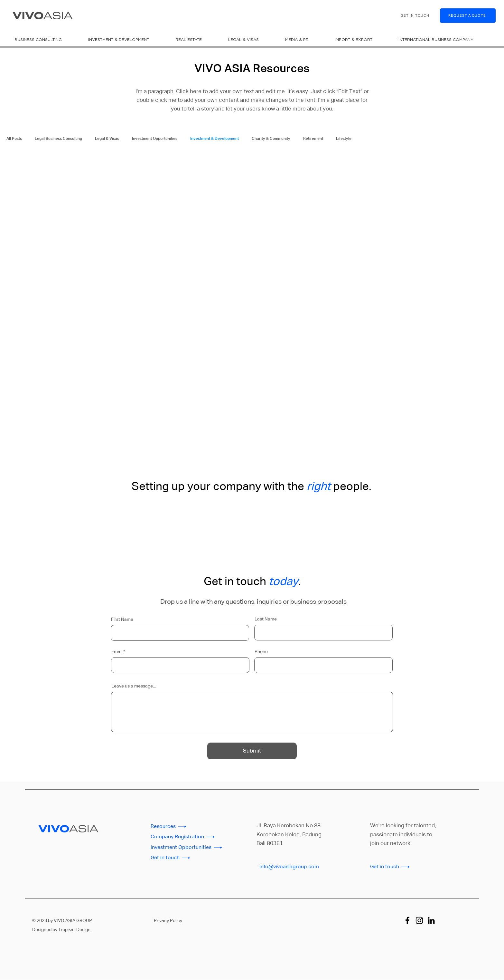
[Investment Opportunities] (189, 848)
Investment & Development (215, 139)
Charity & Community (271, 139)
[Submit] (252, 751)
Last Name (266, 619)
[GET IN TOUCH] (416, 16)
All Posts (14, 139)
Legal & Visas (107, 139)
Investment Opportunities (155, 139)
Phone (261, 652)
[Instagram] (419, 920)
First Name (122, 620)
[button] (46, 40)
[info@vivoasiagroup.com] (298, 867)
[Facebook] (407, 920)
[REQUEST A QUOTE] (468, 16)
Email (117, 652)
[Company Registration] (189, 837)
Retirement (313, 139)
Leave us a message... (134, 686)
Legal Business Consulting (58, 139)
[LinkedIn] (431, 920)
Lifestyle (344, 139)
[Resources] (189, 827)
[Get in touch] (189, 858)
